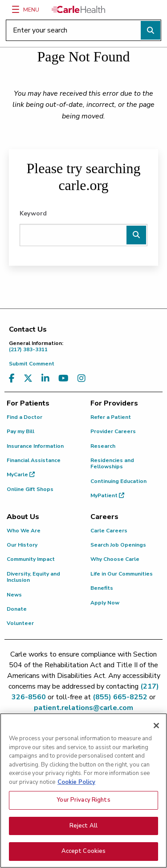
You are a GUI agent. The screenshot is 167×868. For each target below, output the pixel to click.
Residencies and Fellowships (112, 463)
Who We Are (24, 531)
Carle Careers (109, 531)
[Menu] (16, 9)
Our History (22, 545)
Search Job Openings (118, 545)
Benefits (102, 588)
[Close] (156, 727)
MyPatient (107, 495)
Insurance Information (35, 446)
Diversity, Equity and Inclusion (33, 577)
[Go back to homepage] (78, 9)
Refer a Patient (111, 417)
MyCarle (21, 475)
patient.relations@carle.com (83, 708)
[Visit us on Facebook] (12, 379)
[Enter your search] (83, 30)
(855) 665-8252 (120, 697)
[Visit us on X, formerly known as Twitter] (28, 379)
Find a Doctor (24, 417)
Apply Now (105, 603)
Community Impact (31, 559)
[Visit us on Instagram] (81, 379)
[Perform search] (151, 30)
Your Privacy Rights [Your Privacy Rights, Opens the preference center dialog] (83, 802)
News (14, 595)
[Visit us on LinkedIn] (45, 379)
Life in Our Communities (122, 574)
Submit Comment (32, 364)
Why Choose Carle (115, 559)
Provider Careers (113, 431)
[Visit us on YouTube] (63, 379)
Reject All (83, 827)
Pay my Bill (20, 431)
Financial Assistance (34, 460)
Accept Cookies (84, 853)
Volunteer (20, 623)
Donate (17, 609)
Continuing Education (118, 481)
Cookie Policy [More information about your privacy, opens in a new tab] (76, 784)
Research (103, 446)
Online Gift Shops (30, 489)
